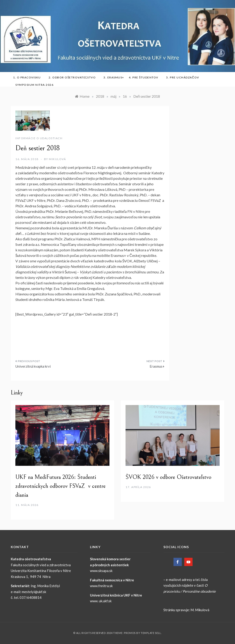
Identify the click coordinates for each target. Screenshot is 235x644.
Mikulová (57, 159)
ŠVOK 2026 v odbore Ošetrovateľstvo (168, 477)
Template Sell (151, 633)
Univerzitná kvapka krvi (33, 366)
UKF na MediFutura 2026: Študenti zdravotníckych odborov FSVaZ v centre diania (60, 486)
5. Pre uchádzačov (184, 77)
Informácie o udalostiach (39, 138)
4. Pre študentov (145, 77)
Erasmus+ (157, 366)
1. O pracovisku (29, 77)
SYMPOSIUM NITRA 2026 (36, 85)
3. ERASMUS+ (114, 77)
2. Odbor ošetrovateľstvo (74, 77)
